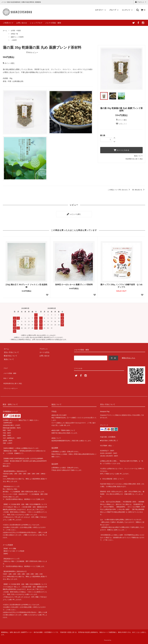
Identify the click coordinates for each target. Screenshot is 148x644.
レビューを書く (74, 214)
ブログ (5, 366)
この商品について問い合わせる (119, 190)
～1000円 (14, 40)
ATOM (10, 373)
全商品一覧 (14, 34)
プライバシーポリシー (11, 380)
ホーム (5, 31)
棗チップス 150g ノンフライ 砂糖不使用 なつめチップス (121, 285)
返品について (138, 156)
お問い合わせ (22, 23)
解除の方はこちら (129, 357)
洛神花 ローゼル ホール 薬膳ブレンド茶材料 (74, 283)
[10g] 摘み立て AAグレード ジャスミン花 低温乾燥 (27, 285)
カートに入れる (121, 150)
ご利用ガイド (8, 23)
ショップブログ (36, 23)
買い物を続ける (139, 190)
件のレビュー (32, 52)
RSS (5, 373)
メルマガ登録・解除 (53, 23)
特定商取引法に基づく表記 (134, 159)
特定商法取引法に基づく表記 (14, 377)
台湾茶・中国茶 (16, 31)
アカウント (141, 2)
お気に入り (121, 124)
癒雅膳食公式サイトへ (126, 637)
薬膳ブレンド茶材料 (17, 37)
